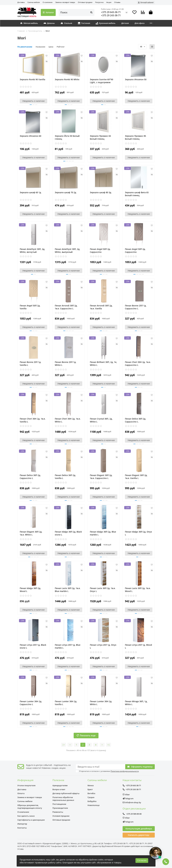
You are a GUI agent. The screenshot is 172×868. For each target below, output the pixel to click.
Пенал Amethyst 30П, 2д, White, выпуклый (67, 251)
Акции (109, 2)
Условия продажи (61, 816)
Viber (126, 795)
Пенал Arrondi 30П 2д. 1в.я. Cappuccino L (66, 307)
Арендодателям (60, 785)
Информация (25, 780)
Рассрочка (99, 2)
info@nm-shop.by (132, 802)
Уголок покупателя (26, 785)
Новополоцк (94, 805)
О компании (48, 2)
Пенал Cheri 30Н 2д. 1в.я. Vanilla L (33, 420)
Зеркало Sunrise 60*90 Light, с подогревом (101, 81)
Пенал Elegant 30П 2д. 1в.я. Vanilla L (136, 477)
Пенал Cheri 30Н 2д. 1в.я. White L (68, 420)
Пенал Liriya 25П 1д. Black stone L (33, 646)
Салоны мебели (34, 2)
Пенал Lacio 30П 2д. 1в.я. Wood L (138, 590)
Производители (60, 808)
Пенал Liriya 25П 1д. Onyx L (103, 646)
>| (109, 745)
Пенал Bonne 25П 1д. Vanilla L (30, 364)
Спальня (66, 23)
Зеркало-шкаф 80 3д (101, 192)
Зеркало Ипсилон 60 (30, 136)
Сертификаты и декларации (31, 820)
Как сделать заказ (26, 816)
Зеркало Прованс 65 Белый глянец (100, 137)
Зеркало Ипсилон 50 (136, 79)
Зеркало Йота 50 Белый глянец (67, 137)
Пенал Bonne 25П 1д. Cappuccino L (136, 307)
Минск (91, 785)
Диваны (49, 23)
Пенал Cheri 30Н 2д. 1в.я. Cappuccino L (138, 364)
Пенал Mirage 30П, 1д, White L (136, 703)
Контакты (22, 828)
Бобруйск (92, 801)
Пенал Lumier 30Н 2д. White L (101, 703)
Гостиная (84, 23)
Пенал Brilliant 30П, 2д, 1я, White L (103, 364)
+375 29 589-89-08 (132, 814)
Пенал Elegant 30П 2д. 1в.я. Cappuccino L (101, 477)
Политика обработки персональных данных (63, 799)
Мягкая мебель (29, 23)
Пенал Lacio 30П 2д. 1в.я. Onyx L (103, 590)
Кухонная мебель (106, 23)
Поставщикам (59, 804)
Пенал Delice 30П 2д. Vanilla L (65, 477)
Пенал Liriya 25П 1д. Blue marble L (68, 646)
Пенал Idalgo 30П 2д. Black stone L (68, 533)
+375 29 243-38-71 (111, 15)
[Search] (77, 12)
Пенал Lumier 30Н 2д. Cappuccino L (31, 703)
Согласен (142, 860)
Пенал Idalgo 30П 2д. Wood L (30, 590)
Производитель (35, 31)
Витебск (91, 793)
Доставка (21, 2)
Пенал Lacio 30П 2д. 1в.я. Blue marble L (68, 590)
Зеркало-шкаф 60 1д (30, 192)
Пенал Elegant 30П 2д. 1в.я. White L (31, 533)
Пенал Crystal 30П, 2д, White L (101, 420)
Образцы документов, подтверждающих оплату (30, 807)
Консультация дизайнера (139, 829)
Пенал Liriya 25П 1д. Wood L (138, 646)
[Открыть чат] (156, 853)
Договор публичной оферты (66, 793)
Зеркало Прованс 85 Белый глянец (135, 137)
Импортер (22, 824)
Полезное (58, 780)
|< (64, 745)
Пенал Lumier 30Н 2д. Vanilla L (66, 703)
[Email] (101, 767)
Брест (90, 789)
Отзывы (117, 2)
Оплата (21, 793)
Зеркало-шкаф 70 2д (65, 192)
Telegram (128, 798)
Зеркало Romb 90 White (67, 79)
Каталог (48, 12)
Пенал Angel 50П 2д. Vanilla (30, 307)
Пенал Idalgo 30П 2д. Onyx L (138, 533)
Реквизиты (58, 812)
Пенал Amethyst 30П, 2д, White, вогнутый (32, 251)
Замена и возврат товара (65, 2)
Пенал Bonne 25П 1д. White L (66, 364)
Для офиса (140, 23)
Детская (125, 23)
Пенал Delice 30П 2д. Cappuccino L (135, 420)
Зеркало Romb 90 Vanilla (32, 79)
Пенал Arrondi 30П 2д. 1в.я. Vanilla (101, 307)
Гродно (91, 797)
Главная (21, 31)
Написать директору (139, 835)
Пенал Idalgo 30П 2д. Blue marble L (103, 533)
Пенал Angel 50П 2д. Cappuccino (100, 251)
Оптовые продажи (85, 2)
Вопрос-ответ (59, 789)
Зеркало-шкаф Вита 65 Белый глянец (137, 194)
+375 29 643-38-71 (111, 12)
